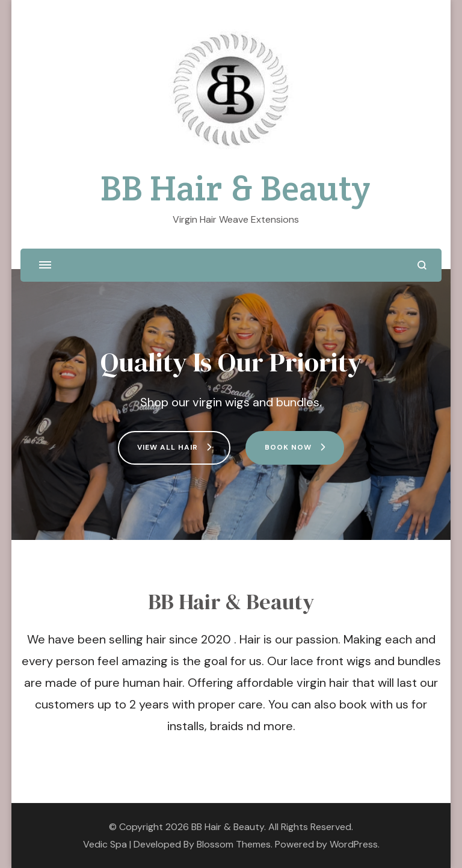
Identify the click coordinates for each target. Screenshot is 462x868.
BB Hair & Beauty (236, 188)
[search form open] (422, 265)
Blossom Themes (234, 844)
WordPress (354, 844)
